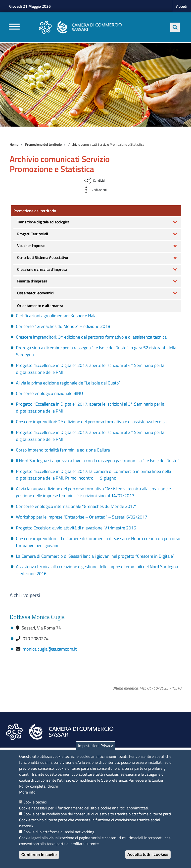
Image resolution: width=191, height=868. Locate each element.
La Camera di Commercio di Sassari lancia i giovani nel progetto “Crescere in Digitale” (95, 556)
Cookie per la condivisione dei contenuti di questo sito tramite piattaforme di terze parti (97, 814)
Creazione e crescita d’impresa (42, 269)
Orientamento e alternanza (40, 306)
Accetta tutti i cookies (148, 854)
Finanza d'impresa (32, 281)
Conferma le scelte (39, 855)
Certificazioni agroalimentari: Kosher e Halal (57, 316)
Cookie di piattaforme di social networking (59, 832)
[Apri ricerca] (175, 27)
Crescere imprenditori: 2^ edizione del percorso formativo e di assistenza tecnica (91, 422)
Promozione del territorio (43, 144)
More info (27, 792)
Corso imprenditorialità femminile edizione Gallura (63, 450)
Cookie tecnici (35, 802)
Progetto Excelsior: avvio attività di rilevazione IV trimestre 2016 (76, 528)
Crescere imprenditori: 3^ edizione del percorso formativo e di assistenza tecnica (91, 337)
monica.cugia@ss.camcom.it (50, 649)
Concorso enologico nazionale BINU (49, 393)
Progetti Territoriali (33, 234)
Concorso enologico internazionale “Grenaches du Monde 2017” (76, 506)
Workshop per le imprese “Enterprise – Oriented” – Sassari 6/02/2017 (82, 517)
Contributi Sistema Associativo (43, 257)
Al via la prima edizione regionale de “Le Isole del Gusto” (68, 383)
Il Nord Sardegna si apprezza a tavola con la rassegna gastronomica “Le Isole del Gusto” (98, 461)
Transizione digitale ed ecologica (43, 222)
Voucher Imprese (31, 245)
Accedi (182, 6)
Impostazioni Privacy (95, 746)
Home (14, 144)
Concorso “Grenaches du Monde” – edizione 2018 (63, 326)
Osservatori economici (35, 293)
